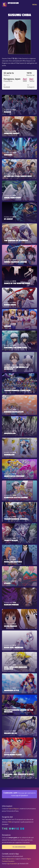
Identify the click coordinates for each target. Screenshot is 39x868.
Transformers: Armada (16, 519)
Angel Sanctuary (12, 198)
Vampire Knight (12, 133)
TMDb (10, 822)
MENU (35, 5)
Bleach (7, 112)
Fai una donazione (19, 847)
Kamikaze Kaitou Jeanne (16, 497)
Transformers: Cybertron (17, 390)
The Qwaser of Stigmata (16, 240)
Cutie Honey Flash (13, 755)
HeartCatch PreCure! (14, 476)
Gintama (8, 155)
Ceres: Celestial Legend (15, 262)
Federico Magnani (14, 809)
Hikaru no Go (11, 733)
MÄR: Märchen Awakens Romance (16, 668)
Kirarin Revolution (14, 412)
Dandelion (9, 455)
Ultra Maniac (11, 626)
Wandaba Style (12, 690)
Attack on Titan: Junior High (18, 176)
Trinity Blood (11, 540)
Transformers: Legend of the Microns (19, 711)
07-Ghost (8, 219)
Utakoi (7, 583)
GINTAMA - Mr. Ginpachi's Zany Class (19, 775)
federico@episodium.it (9, 859)
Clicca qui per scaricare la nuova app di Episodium (20, 794)
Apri (25, 79)
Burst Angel (10, 305)
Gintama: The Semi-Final (16, 348)
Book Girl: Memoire (14, 647)
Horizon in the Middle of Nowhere (16, 368)
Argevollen (10, 433)
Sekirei (8, 326)
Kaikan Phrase (11, 605)
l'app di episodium (12, 864)
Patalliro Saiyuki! (13, 562)
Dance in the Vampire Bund (17, 283)
